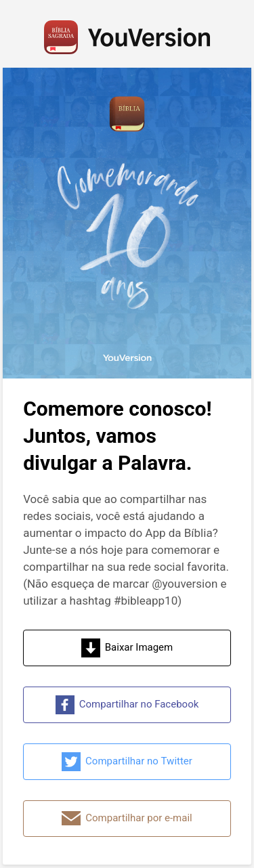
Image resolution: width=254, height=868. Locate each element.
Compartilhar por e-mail (127, 819)
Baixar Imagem (127, 648)
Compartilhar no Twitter (127, 762)
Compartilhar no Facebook (127, 705)
